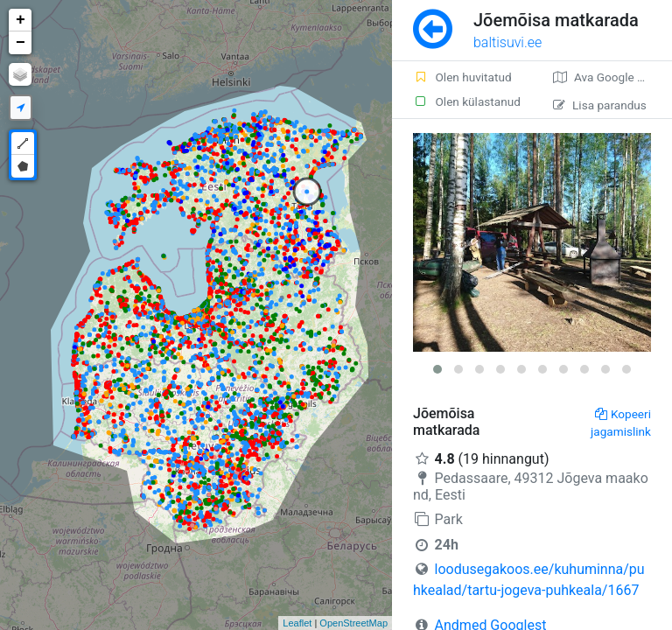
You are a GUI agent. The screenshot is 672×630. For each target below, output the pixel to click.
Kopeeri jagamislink (621, 423)
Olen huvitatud (462, 77)
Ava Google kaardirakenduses (612, 77)
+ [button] (21, 20)
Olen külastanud (467, 101)
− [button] (21, 43)
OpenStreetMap (353, 623)
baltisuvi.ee (507, 42)
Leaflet (297, 623)
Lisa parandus (600, 105)
